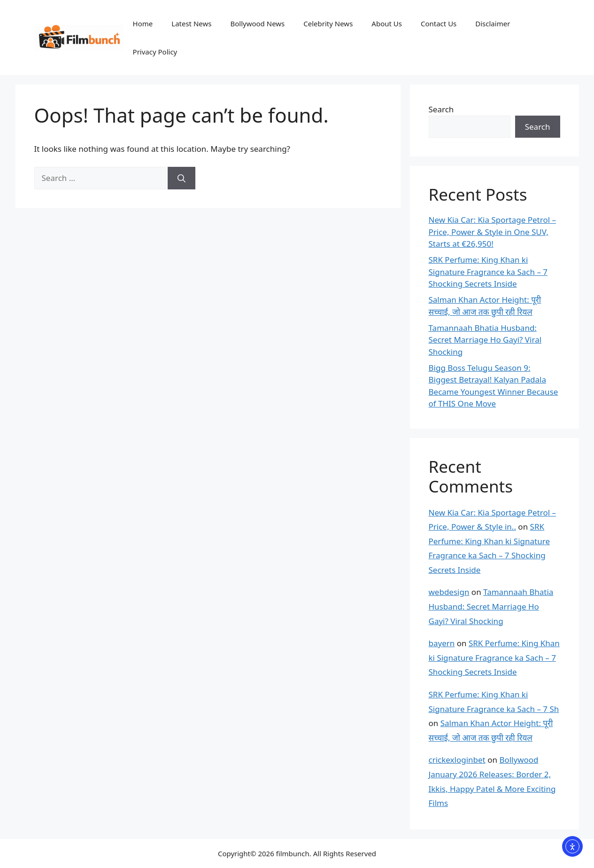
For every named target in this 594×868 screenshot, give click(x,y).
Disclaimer (493, 23)
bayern (442, 643)
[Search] (181, 178)
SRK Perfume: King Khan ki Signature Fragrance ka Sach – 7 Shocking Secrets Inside (488, 272)
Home (143, 23)
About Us (387, 23)
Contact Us (439, 23)
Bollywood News (257, 23)
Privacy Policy (155, 52)
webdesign (449, 592)
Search (441, 109)
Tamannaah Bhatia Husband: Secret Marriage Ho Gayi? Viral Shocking (485, 340)
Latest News (191, 23)
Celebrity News (328, 23)
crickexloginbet (457, 760)
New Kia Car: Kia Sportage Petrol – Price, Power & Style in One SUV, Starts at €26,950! (492, 232)
